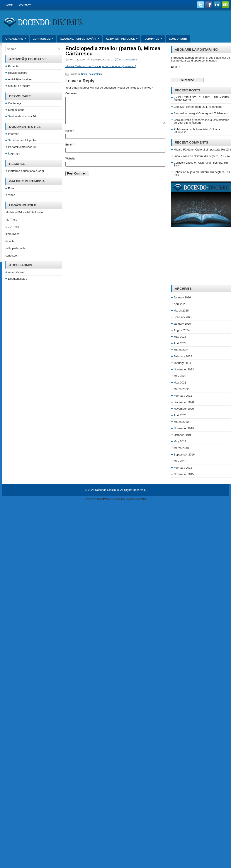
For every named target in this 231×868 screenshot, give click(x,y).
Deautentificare (18, 279)
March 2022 (181, 389)
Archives (183, 288)
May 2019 (180, 441)
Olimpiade (155, 38)
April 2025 (180, 304)
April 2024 (180, 343)
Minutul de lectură (19, 86)
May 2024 (180, 337)
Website (70, 164)
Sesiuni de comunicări (22, 116)
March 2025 (181, 311)
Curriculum (45, 38)
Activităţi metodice (123, 38)
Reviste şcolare (18, 73)
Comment (71, 93)
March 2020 (181, 422)
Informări (14, 134)
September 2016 (184, 455)
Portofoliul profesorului (22, 147)
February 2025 (183, 317)
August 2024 (182, 330)
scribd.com (12, 256)
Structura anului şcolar (22, 140)
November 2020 (184, 409)
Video (12, 195)
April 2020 (180, 415)
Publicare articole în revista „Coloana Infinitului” (197, 131)
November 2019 (184, 428)
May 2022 (180, 383)
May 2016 (180, 461)
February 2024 (183, 356)
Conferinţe (15, 103)
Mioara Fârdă (182, 150)
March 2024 (181, 350)
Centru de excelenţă (92, 74)
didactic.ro (12, 241)
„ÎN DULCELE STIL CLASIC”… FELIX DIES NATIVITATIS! (201, 99)
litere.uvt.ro (12, 234)
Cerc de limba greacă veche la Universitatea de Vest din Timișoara (201, 121)
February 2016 (183, 468)
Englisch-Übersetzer (137, 499)
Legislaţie (14, 153)
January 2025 (182, 324)
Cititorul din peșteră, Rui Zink (212, 156)
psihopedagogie (15, 248)
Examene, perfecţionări (81, 38)
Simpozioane (16, 110)
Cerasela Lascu (183, 163)
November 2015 (184, 474)
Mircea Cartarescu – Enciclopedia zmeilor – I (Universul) (101, 66)
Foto (11, 188)
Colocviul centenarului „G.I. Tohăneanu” (199, 107)
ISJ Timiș (11, 220)
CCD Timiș (12, 227)
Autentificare (16, 272)
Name (70, 136)
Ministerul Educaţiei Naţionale (24, 212)
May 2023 (180, 376)
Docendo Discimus (107, 490)
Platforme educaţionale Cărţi (26, 171)
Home (9, 5)
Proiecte (13, 66)
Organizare (17, 38)
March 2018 (181, 448)
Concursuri (178, 39)
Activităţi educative (20, 79)
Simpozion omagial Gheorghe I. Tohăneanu (201, 113)
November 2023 (184, 369)
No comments (128, 60)
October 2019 (182, 435)
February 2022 (183, 396)
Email (70, 150)
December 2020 (184, 402)
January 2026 (182, 297)
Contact (25, 5)
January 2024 (182, 363)
